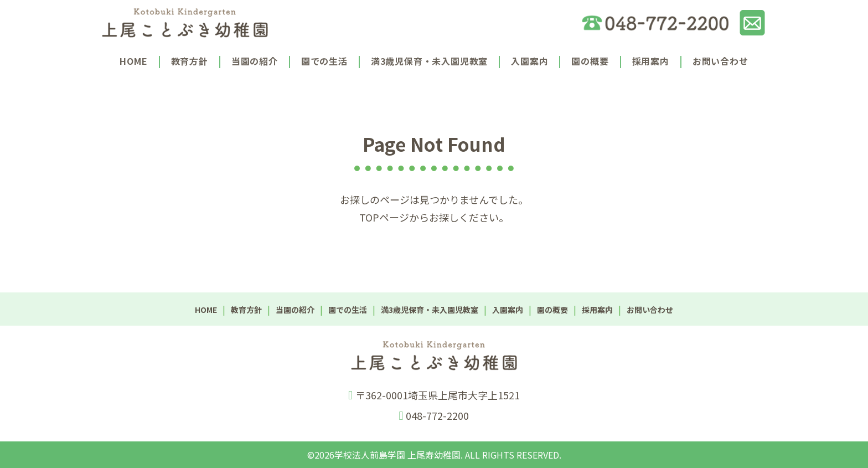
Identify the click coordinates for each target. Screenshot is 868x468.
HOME (133, 61)
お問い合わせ (720, 61)
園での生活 (324, 61)
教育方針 (190, 61)
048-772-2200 (437, 415)
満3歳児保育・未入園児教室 (429, 61)
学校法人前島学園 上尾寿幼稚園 (397, 455)
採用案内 (651, 61)
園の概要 (590, 61)
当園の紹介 (255, 61)
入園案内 (529, 61)
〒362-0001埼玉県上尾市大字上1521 (438, 395)
